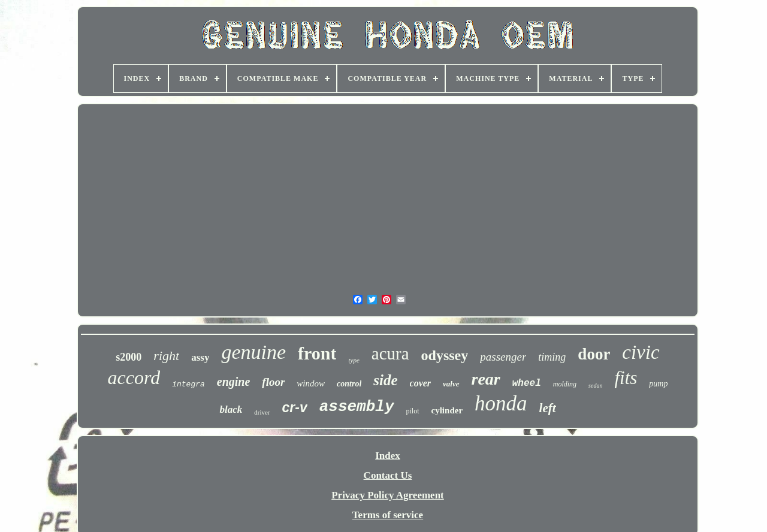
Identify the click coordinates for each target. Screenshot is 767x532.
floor (273, 382)
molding (565, 384)
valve (451, 384)
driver (262, 412)
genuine (253, 352)
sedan (595, 386)
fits (626, 378)
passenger (503, 357)
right (166, 356)
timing (552, 357)
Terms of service (388, 515)
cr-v (295, 407)
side (385, 380)
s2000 (129, 357)
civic (641, 352)
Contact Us (388, 475)
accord (134, 377)
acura (390, 353)
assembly (357, 407)
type (354, 360)
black (231, 409)
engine (234, 382)
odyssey (445, 355)
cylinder (447, 410)
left (548, 408)
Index (388, 456)
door (594, 354)
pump (658, 384)
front (317, 353)
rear (486, 379)
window (311, 383)
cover (421, 383)
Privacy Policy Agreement (388, 495)
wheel (527, 383)
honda (501, 403)
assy (200, 357)
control (349, 384)
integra (188, 384)
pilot (413, 411)
